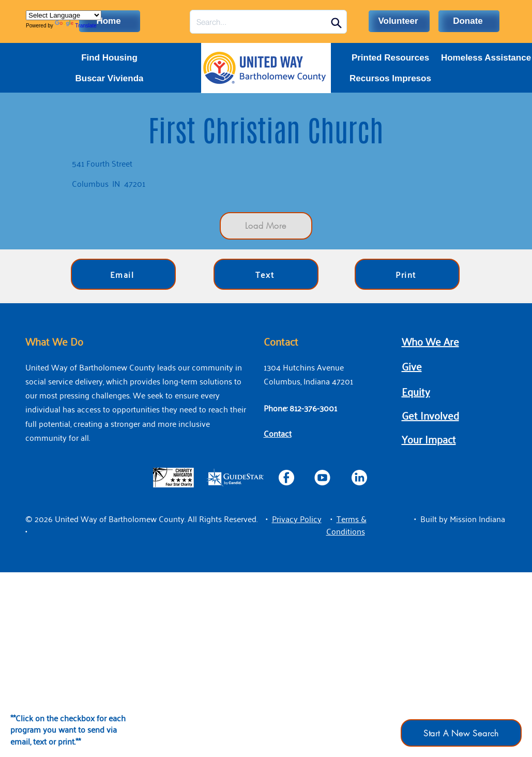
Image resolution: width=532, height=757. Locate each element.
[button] (297, 518)
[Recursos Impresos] (391, 79)
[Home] (110, 21)
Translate (76, 26)
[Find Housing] (110, 58)
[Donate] (469, 21)
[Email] (123, 274)
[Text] (266, 274)
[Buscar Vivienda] (110, 79)
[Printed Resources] (391, 58)
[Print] (407, 274)
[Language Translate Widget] (64, 15)
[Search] (337, 23)
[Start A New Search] (461, 733)
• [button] (267, 518)
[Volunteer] (399, 21)
